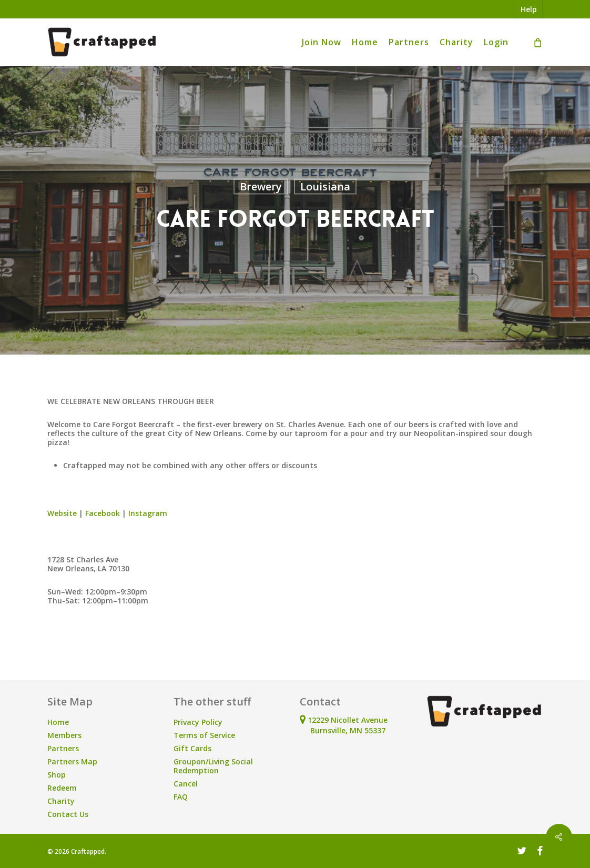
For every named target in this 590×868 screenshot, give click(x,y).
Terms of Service (204, 735)
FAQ (181, 797)
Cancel (186, 784)
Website (62, 513)
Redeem (62, 788)
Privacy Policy (198, 722)
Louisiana (325, 186)
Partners (63, 748)
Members (64, 735)
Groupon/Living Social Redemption (213, 766)
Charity (61, 801)
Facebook (103, 513)
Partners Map (72, 761)
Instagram (148, 513)
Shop (57, 775)
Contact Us (68, 814)
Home (58, 722)
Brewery (261, 186)
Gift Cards (192, 748)
